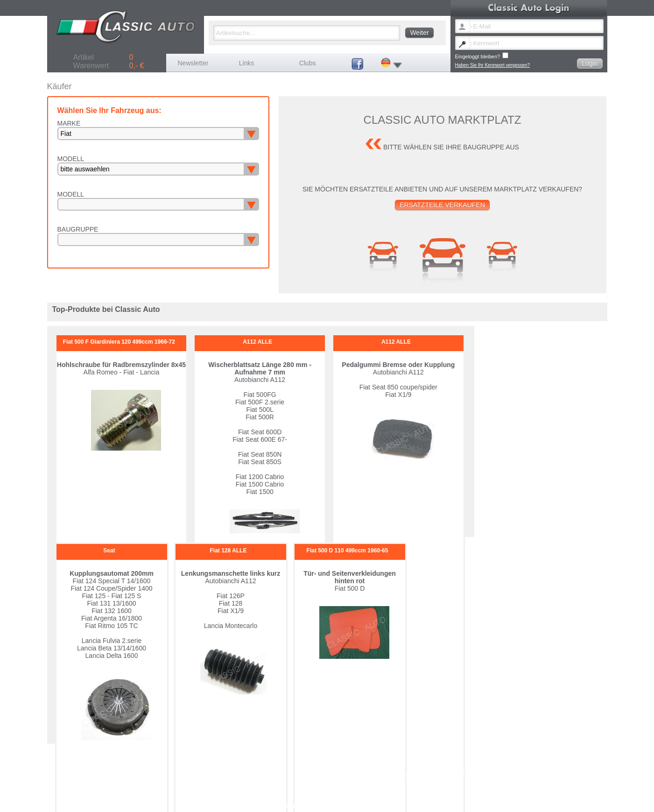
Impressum (455, 774)
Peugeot (448, 759)
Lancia (325, 759)
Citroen (386, 753)
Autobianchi (330, 753)
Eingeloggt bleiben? (482, 56)
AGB (510, 774)
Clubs (308, 63)
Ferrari (507, 753)
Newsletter (193, 63)
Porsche (509, 759)
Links (247, 63)
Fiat (443, 753)
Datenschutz (532, 774)
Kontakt (432, 774)
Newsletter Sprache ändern (346, 774)
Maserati (387, 759)
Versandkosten (486, 774)
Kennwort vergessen (399, 774)
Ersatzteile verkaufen (442, 205)
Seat (323, 764)
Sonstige (388, 764)
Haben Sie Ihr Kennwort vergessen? (493, 65)
